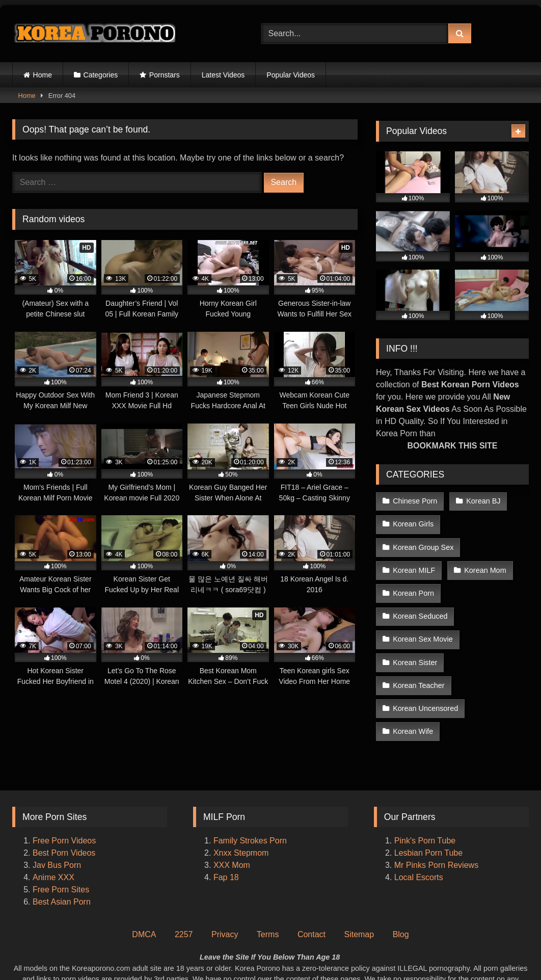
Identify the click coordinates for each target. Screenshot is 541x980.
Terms (268, 875)
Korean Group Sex (423, 544)
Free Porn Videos (64, 781)
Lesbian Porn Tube (428, 793)
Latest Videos (223, 75)
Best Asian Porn (62, 842)
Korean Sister (415, 630)
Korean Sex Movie (423, 608)
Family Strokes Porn (250, 781)
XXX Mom (233, 805)
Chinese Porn (415, 500)
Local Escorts (419, 818)
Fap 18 (226, 818)
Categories (101, 75)
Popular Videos (291, 75)
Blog (401, 875)
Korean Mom (484, 565)
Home (43, 75)
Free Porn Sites (61, 830)
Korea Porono (321, 953)
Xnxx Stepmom (241, 793)
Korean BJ (482, 500)
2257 (184, 875)
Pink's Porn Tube (425, 781)
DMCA (144, 875)
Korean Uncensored (425, 651)
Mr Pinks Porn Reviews (438, 805)
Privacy (225, 875)
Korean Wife (413, 673)
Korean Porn (413, 587)
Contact (312, 875)
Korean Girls (413, 522)
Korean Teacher (491, 630)
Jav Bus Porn (57, 805)
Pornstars (165, 75)
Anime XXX (53, 818)
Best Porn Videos (64, 793)
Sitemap (359, 875)
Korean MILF (414, 565)
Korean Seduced (489, 587)
